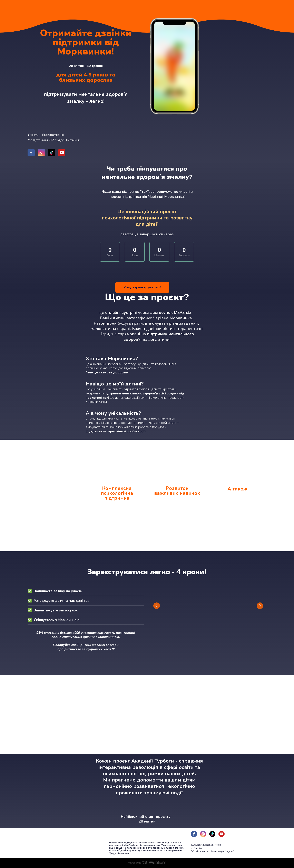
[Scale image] (208, 606)
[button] (31, 153)
